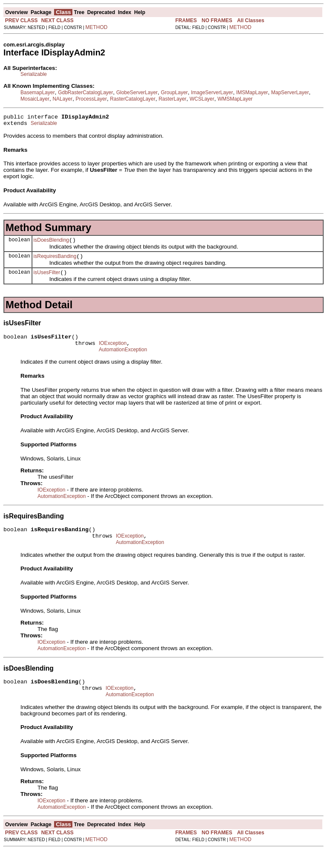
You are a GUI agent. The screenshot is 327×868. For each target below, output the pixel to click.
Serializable (34, 74)
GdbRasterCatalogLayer (85, 93)
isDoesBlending (51, 244)
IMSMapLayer (252, 93)
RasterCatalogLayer (133, 99)
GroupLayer (174, 93)
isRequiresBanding (55, 261)
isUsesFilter (47, 279)
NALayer (62, 99)
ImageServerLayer (212, 93)
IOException (113, 352)
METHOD (97, 27)
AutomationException (123, 360)
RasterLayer (172, 99)
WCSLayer (202, 99)
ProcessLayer (91, 99)
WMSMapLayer (235, 99)
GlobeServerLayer (137, 93)
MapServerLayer (290, 93)
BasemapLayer (38, 93)
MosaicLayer (35, 99)
